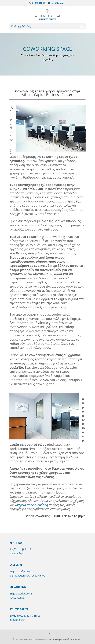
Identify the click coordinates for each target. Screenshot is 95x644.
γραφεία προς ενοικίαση (31, 505)
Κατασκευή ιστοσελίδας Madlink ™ (66, 639)
